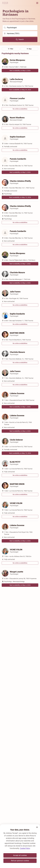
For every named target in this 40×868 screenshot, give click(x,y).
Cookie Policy (25, 848)
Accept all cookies (20, 855)
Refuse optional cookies (20, 861)
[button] (37, 827)
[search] (20, 28)
